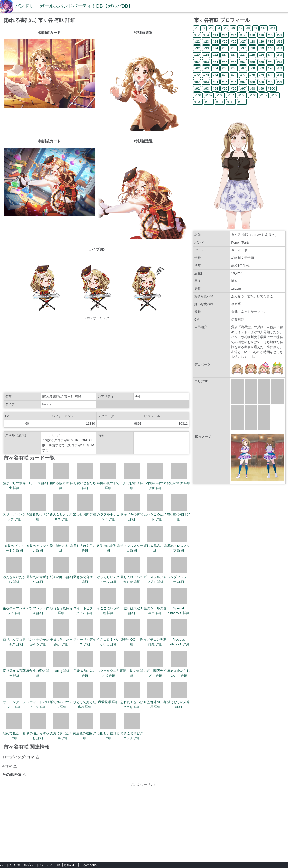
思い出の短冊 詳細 (179, 508)
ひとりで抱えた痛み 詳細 (85, 695)
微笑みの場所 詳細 (108, 539)
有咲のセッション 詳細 (38, 539)
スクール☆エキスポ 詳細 (108, 664)
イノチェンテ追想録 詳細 (155, 633)
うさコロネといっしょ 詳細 (108, 633)
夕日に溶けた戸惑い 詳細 (61, 633)
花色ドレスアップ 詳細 (179, 539)
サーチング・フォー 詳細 (14, 695)
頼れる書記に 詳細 (155, 539)
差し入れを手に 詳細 (85, 539)
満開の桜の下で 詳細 (108, 477)
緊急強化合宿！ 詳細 (85, 570)
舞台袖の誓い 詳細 (38, 664)
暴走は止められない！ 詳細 (179, 664)
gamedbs (90, 865)
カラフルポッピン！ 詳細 (108, 508)
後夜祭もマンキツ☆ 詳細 (14, 602)
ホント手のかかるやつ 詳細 (38, 633)
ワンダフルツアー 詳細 (179, 570)
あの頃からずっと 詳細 (38, 727)
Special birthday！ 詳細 (179, 602)
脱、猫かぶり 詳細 (61, 539)
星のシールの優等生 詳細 (155, 602)
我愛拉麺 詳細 (108, 693)
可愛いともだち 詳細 (85, 477)
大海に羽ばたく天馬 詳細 (61, 727)
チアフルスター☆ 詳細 (132, 539)
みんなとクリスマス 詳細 (61, 508)
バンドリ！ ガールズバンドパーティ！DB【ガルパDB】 (74, 6)
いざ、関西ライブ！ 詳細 (155, 664)
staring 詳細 (61, 662)
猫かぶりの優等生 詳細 (14, 477)
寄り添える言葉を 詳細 (14, 664)
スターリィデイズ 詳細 (85, 633)
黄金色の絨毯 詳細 (85, 727)
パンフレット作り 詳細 (38, 602)
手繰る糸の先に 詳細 (85, 664)
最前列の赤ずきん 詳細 (38, 570)
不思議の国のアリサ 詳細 (155, 477)
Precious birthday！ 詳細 (179, 633)
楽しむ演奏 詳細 (85, 505)
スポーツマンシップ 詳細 (14, 508)
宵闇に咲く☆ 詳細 (132, 664)
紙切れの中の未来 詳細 (61, 695)
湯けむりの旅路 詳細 (179, 695)
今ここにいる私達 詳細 (108, 602)
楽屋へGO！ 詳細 (132, 633)
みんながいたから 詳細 (14, 570)
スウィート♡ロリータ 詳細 (38, 695)
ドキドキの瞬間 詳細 (132, 508)
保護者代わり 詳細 (38, 508)
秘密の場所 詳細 (179, 474)
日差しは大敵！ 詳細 (132, 602)
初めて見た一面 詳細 (14, 727)
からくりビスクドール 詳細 (108, 570)
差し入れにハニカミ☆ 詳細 (132, 570)
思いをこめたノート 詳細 (155, 508)
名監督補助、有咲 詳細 (155, 695)
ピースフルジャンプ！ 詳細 (155, 570)
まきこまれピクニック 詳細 (132, 727)
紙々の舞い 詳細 (61, 568)
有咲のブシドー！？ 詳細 (14, 539)
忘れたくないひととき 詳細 (132, 695)
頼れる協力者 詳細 (61, 477)
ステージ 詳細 (38, 474)
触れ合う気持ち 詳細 (61, 602)
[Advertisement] (96, 355)
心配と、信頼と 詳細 (108, 727)
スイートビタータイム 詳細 (85, 602)
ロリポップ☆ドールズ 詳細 (14, 633)
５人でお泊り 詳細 (132, 477)
